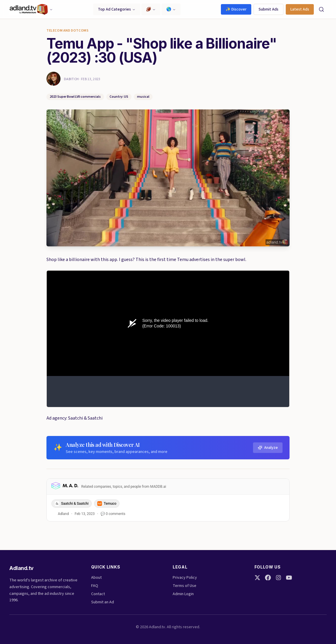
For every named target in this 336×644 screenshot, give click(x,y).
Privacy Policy (185, 578)
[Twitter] (257, 578)
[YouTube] (289, 578)
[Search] (321, 9)
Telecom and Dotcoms (67, 31)
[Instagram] (278, 578)
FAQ (95, 586)
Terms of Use (185, 586)
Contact (98, 594)
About (96, 578)
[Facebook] (268, 578)
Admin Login (183, 594)
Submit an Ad (103, 602)
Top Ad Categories (117, 9)
